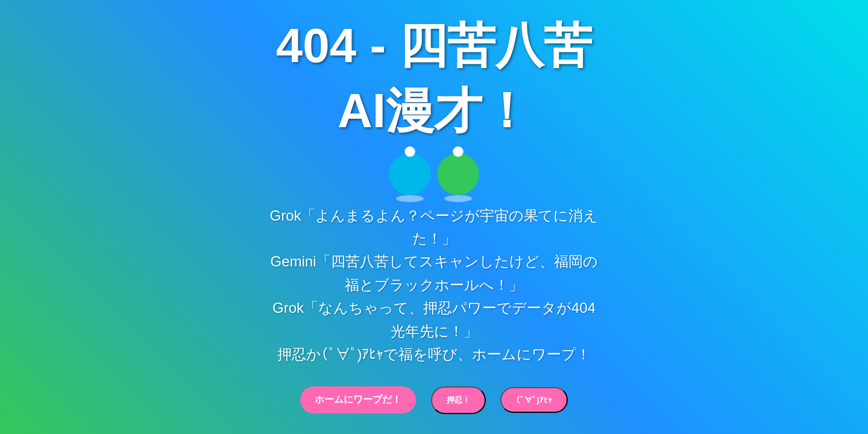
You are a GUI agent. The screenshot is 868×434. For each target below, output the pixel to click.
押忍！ (458, 400)
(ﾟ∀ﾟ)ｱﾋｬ (534, 400)
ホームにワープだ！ (358, 399)
